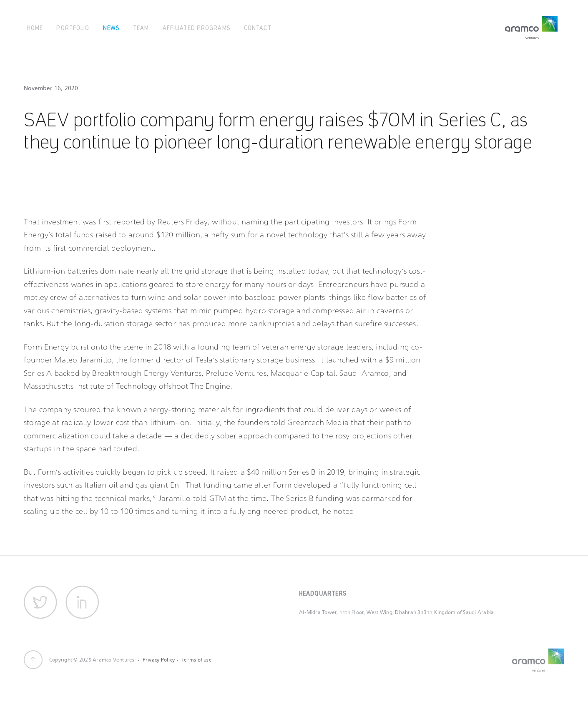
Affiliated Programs (197, 27)
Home (35, 27)
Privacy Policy (159, 660)
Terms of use (197, 660)
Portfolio (73, 27)
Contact (258, 27)
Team (141, 27)
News (111, 27)
